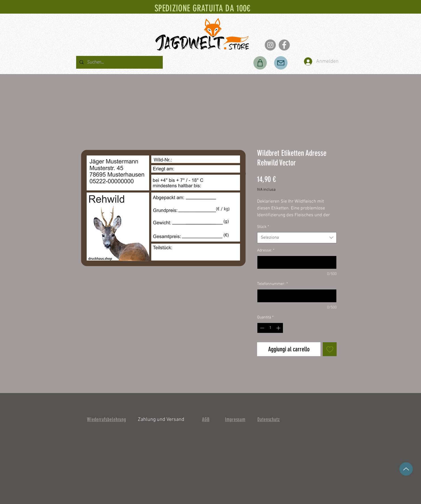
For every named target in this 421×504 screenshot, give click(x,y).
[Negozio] (260, 63)
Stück (263, 227)
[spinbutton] (270, 328)
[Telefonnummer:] (297, 296)
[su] (406, 469)
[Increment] (279, 328)
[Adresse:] (297, 262)
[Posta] (281, 63)
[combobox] (297, 238)
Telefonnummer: (272, 284)
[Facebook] (284, 45)
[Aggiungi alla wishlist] (330, 349)
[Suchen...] (119, 62)
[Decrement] (261, 328)
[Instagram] (270, 45)
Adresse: (266, 250)
